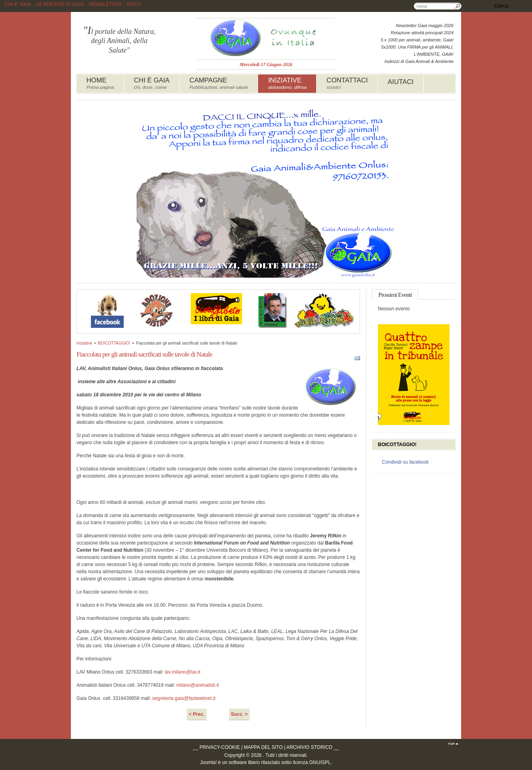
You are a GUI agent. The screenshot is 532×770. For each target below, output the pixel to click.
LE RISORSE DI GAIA (60, 4)
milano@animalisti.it (198, 685)
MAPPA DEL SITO (263, 747)
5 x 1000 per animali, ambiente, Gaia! (417, 40)
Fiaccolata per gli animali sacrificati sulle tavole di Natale (144, 354)
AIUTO (134, 4)
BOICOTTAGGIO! (114, 343)
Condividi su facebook (405, 462)
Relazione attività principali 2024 (422, 33)
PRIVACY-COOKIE (220, 747)
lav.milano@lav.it (183, 672)
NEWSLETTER (105, 4)
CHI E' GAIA (18, 4)
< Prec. (197, 714)
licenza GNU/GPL (312, 762)
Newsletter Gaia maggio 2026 (425, 25)
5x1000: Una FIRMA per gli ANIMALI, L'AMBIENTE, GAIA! (417, 51)
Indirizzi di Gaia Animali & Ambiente (419, 61)
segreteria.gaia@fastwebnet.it (184, 698)
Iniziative (84, 343)
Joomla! (208, 762)
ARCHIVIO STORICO (309, 747)
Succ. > (239, 714)
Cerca (458, 6)
